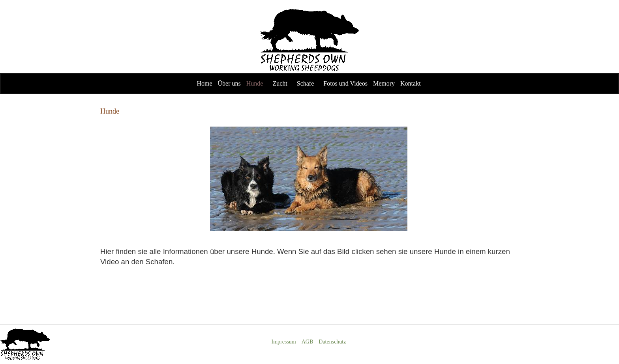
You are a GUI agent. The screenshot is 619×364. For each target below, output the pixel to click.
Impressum (284, 342)
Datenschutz (332, 342)
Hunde (255, 83)
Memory (384, 83)
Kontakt (411, 83)
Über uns (229, 83)
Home (204, 83)
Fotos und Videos (345, 83)
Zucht (280, 83)
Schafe (306, 83)
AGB (308, 342)
